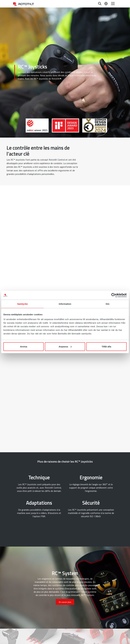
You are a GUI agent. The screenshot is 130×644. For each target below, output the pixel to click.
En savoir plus (65, 602)
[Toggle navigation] (113, 4)
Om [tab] (108, 304)
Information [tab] (65, 304)
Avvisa (24, 346)
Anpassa (65, 346)
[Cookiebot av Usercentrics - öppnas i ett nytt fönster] (114, 295)
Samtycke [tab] (22, 304)
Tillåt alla (106, 346)
